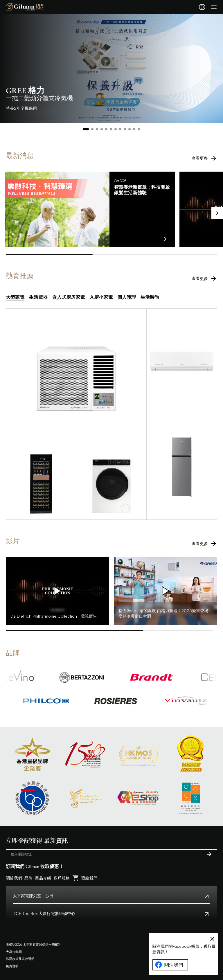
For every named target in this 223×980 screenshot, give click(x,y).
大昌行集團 (14, 952)
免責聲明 (12, 966)
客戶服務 (62, 878)
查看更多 (204, 158)
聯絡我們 (89, 878)
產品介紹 (43, 878)
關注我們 (169, 965)
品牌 (28, 878)
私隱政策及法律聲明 (20, 959)
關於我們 (14, 878)
